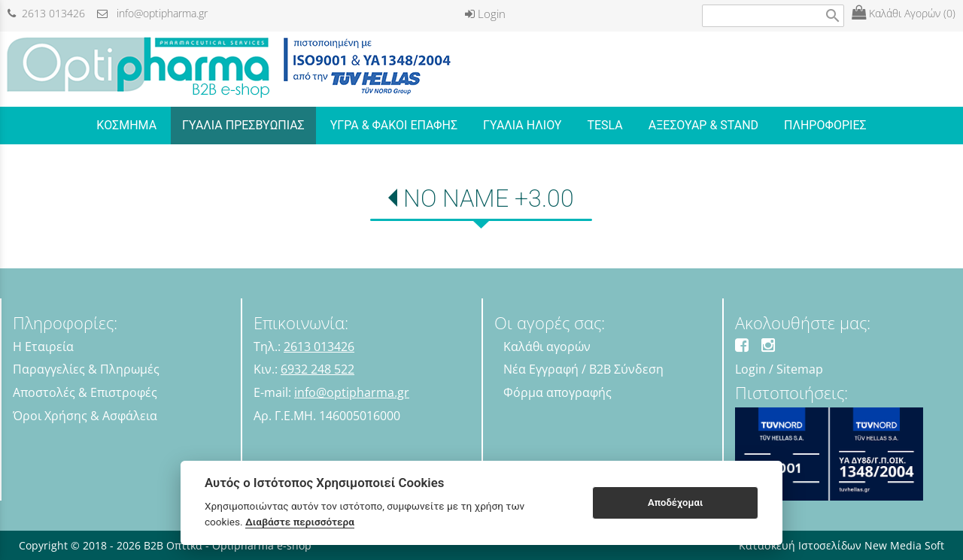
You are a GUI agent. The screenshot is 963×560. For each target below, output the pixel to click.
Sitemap (800, 369)
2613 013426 (46, 13)
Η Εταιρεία (43, 347)
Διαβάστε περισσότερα (300, 522)
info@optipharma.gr (152, 13)
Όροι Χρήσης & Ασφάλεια (85, 416)
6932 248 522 (317, 369)
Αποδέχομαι (675, 502)
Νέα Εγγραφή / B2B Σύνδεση (583, 369)
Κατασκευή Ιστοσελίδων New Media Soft (841, 545)
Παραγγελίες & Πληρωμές (86, 369)
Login (485, 14)
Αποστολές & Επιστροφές (85, 392)
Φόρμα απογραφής (557, 392)
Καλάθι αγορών (547, 347)
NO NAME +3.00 (489, 198)
